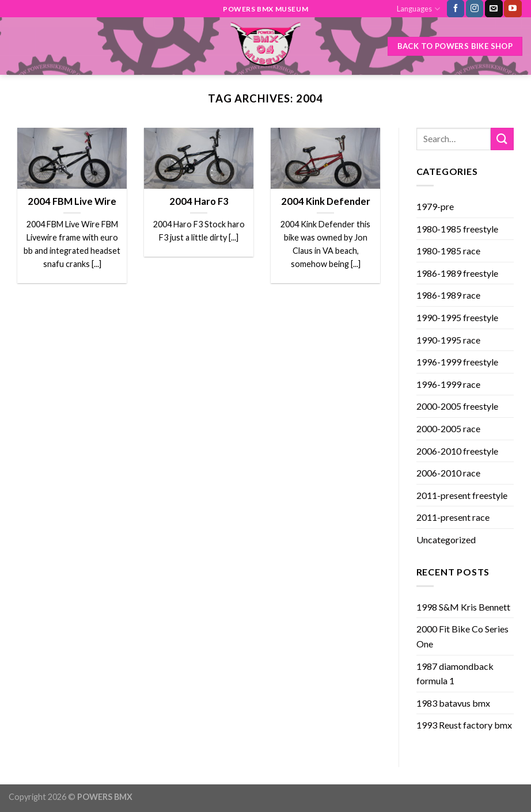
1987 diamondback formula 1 (455, 674)
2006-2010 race (448, 473)
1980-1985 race (448, 251)
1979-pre (435, 206)
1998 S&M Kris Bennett (463, 607)
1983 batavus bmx (453, 703)
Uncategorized (446, 540)
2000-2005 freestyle (457, 406)
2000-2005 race (448, 428)
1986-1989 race (448, 295)
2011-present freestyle (462, 495)
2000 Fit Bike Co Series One (462, 636)
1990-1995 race (448, 340)
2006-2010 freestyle (457, 451)
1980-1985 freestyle (457, 229)
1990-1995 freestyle (457, 317)
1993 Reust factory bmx (464, 725)
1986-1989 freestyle (457, 273)
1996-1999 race (448, 384)
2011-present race (453, 517)
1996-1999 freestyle (457, 362)
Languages (418, 9)
